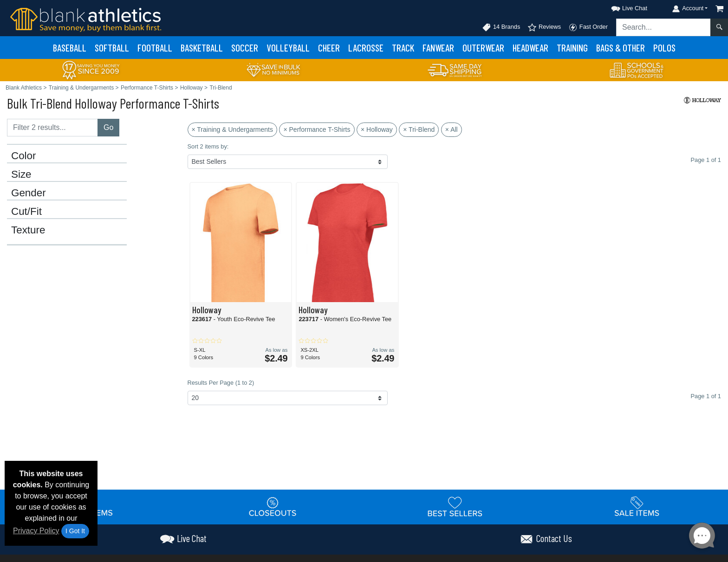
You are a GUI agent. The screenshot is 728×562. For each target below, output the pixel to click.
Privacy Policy (36, 531)
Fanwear (438, 48)
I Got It (75, 531)
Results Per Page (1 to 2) (221, 383)
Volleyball (288, 48)
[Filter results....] (52, 128)
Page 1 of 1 (706, 396)
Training (572, 48)
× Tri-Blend (419, 129)
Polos (664, 48)
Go (108, 127)
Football (155, 48)
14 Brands (501, 27)
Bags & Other (621, 48)
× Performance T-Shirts (317, 129)
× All (452, 129)
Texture (28, 230)
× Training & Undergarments (232, 129)
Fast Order (588, 27)
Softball (112, 48)
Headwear (530, 48)
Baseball (70, 48)
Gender (29, 193)
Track (403, 48)
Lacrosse (366, 48)
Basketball (202, 48)
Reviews (544, 27)
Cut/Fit (26, 212)
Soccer (245, 48)
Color (24, 156)
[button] (621, 7)
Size (21, 174)
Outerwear (483, 48)
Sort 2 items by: (208, 146)
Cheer (329, 48)
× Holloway (377, 129)
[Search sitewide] (663, 27)
